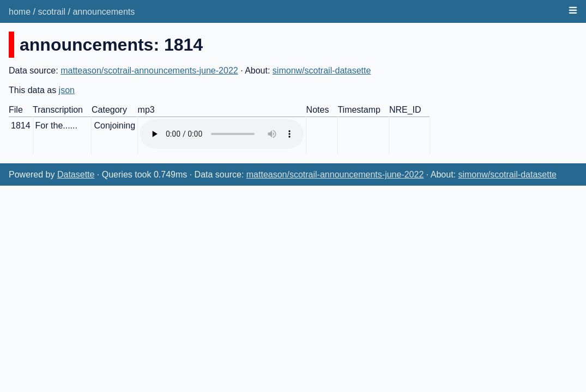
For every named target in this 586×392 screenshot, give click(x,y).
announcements (104, 12)
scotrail (52, 12)
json (67, 90)
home (20, 12)
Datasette (76, 174)
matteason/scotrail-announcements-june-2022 (149, 71)
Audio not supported (222, 134)
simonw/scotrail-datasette (322, 71)
